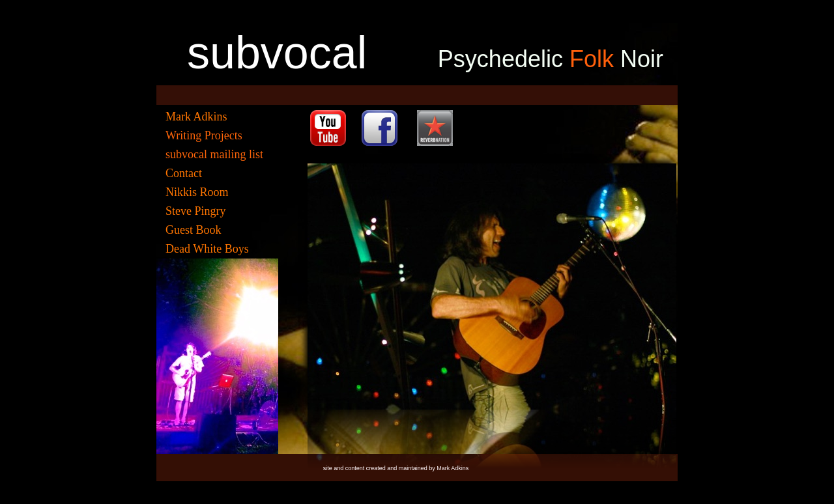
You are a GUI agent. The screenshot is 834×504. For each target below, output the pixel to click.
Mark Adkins (196, 117)
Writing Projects (204, 135)
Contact (184, 173)
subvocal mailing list (214, 154)
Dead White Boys (207, 249)
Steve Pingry (196, 211)
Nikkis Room (197, 192)
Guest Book (194, 230)
